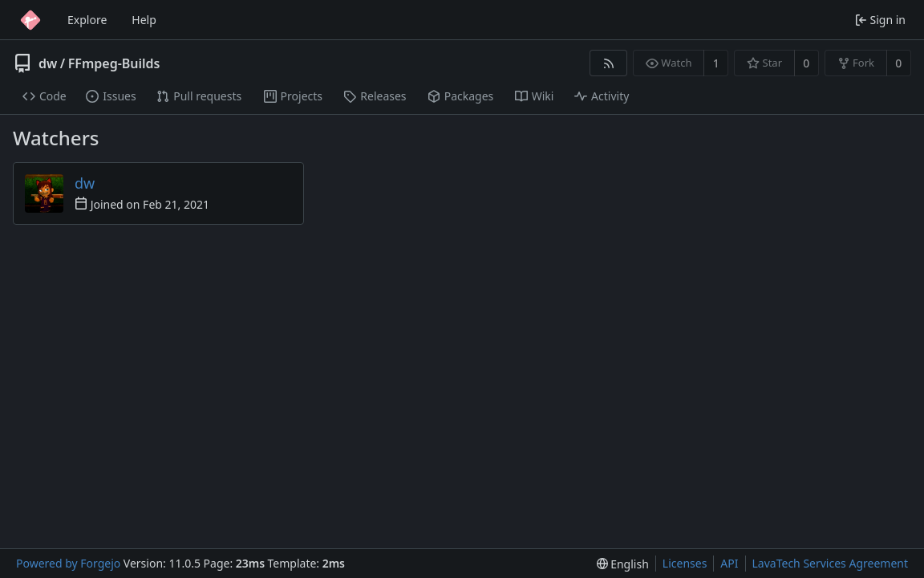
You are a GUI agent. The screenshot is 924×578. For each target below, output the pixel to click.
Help (144, 20)
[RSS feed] (608, 63)
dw (48, 63)
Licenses (685, 563)
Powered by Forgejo (68, 563)
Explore (87, 20)
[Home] (30, 20)
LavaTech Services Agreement (830, 563)
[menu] (623, 564)
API (729, 563)
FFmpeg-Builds (114, 63)
